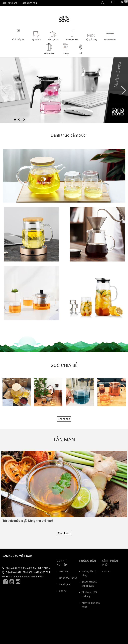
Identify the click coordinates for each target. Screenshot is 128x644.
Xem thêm (64, 533)
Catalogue (64, 584)
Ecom (107, 571)
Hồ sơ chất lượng (68, 578)
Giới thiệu (64, 571)
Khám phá (64, 419)
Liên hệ (63, 591)
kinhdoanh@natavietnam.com (28, 577)
